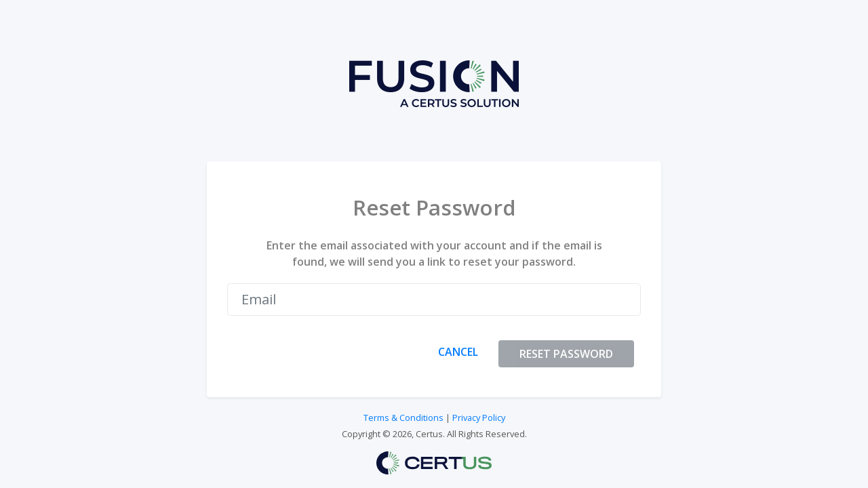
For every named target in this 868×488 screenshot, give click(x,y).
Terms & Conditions (403, 418)
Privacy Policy (479, 418)
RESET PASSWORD (566, 354)
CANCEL (458, 352)
